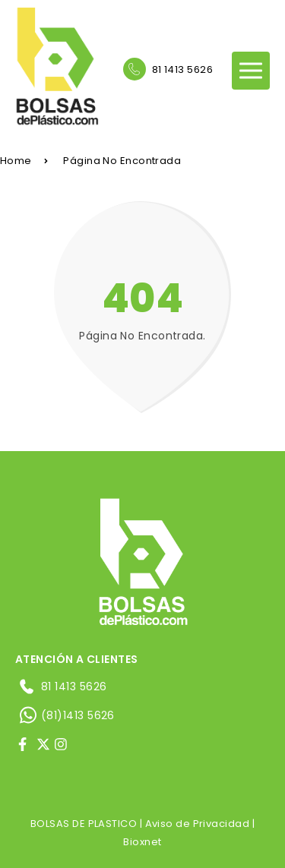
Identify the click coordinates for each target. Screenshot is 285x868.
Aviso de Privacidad (198, 824)
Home (24, 161)
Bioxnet (142, 842)
